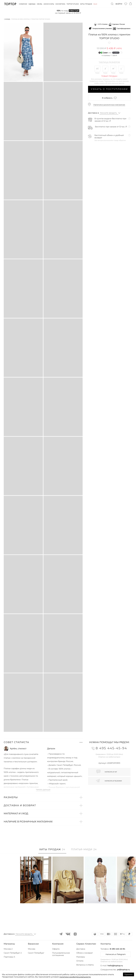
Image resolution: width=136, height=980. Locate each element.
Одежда (32, 4)
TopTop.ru (10, 4)
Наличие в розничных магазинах (109, 105)
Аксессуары (49, 4)
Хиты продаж (86, 4)
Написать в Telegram (116, 954)
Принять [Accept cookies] (128, 974)
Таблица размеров (109, 62)
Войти (119, 4)
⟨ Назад (7, 19)
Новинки (23, 4)
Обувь (39, 4)
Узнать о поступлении (109, 89)
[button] (43, 742)
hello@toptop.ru (115, 966)
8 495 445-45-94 (117, 949)
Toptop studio (73, 4)
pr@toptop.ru (124, 970)
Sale (95, 4)
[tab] (52, 851)
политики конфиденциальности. (75, 977)
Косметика (60, 4)
